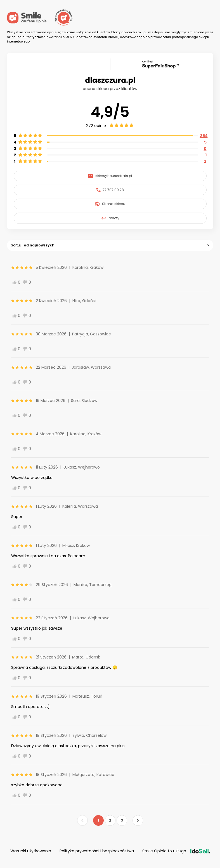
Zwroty (110, 218)
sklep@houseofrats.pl (110, 176)
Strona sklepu (110, 204)
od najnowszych (39, 245)
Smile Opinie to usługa (176, 851)
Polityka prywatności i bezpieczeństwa (97, 851)
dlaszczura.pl (110, 80)
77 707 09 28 (110, 190)
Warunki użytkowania (31, 851)
